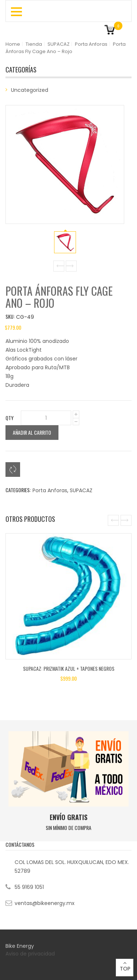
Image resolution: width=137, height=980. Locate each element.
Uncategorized (30, 90)
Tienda (34, 44)
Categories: (18, 490)
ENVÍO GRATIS (68, 817)
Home (13, 44)
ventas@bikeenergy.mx (45, 903)
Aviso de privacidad (31, 954)
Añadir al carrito (32, 432)
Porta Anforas (91, 44)
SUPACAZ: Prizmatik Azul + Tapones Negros (69, 668)
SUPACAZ (58, 44)
